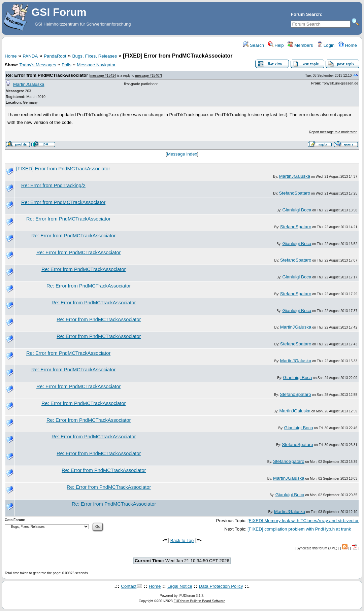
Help (276, 45)
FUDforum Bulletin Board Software (200, 601)
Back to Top (182, 540)
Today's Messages (38, 65)
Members (300, 45)
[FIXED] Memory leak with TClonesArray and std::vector (303, 521)
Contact (129, 586)
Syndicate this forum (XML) (317, 548)
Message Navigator (96, 65)
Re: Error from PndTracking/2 (53, 185)
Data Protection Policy (221, 586)
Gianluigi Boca (297, 210)
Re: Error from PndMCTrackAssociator (47, 75)
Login (326, 45)
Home (348, 45)
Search (254, 45)
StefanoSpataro (294, 193)
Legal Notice (180, 586)
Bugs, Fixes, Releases (95, 56)
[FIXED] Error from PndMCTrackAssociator (63, 169)
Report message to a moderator (333, 132)
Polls (67, 65)
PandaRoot (55, 56)
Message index (182, 154)
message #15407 (148, 76)
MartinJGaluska (29, 84)
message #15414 (103, 76)
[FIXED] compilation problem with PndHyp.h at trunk (299, 529)
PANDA (30, 56)
